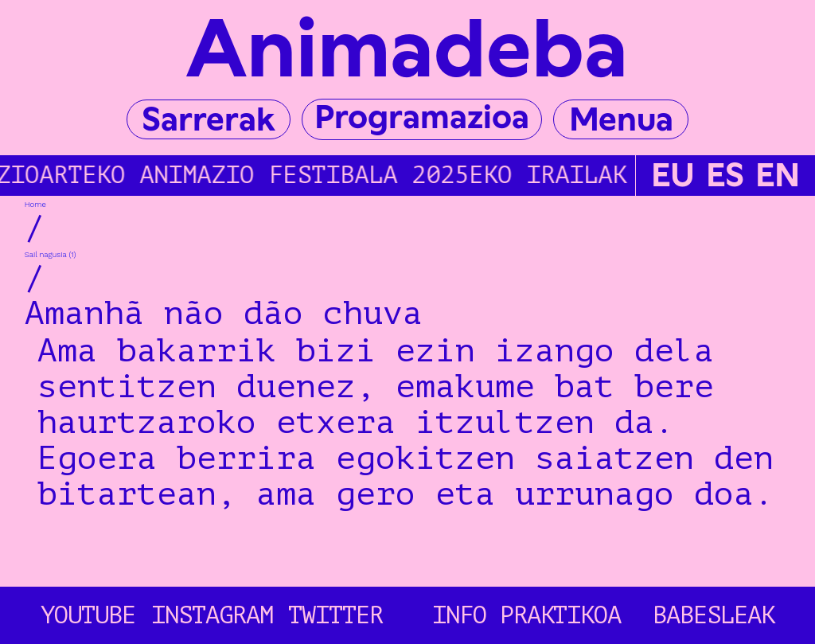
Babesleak (714, 615)
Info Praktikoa (527, 615)
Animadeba (407, 49)
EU (673, 176)
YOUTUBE (88, 615)
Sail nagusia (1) (51, 254)
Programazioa (422, 117)
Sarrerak (208, 119)
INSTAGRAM (212, 615)
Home (35, 204)
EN (778, 176)
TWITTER (335, 615)
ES (725, 176)
